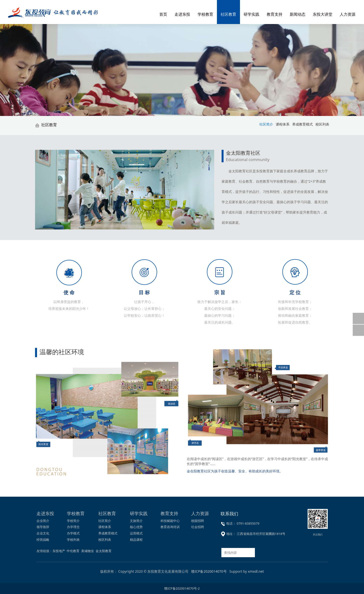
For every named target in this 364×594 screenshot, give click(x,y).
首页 (163, 14)
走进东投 (182, 14)
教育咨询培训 (170, 527)
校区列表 (322, 124)
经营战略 (43, 540)
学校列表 (73, 540)
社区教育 (228, 14)
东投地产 (59, 551)
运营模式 (136, 533)
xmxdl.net (256, 571)
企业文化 (43, 533)
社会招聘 (198, 527)
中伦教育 (73, 551)
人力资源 (348, 14)
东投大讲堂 (323, 14)
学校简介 (73, 521)
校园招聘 (198, 521)
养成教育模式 (302, 124)
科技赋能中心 (170, 521)
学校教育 (205, 14)
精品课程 (136, 540)
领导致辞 (43, 527)
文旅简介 (136, 521)
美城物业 (88, 551)
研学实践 (251, 14)
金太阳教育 (104, 551)
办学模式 (73, 533)
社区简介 (105, 521)
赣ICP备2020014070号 (209, 571)
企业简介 (43, 521)
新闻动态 (298, 14)
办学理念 (73, 527)
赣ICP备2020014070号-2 (182, 588)
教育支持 (275, 14)
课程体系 (283, 124)
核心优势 (136, 527)
